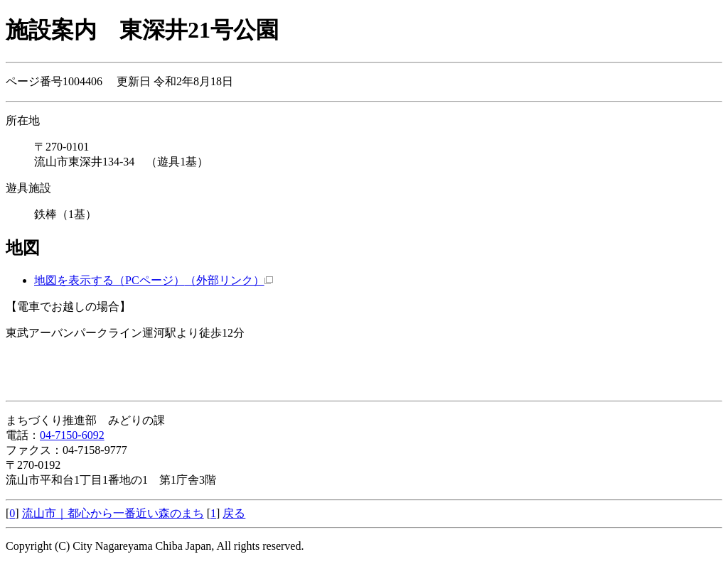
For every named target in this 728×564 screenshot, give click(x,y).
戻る (234, 513)
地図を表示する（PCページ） (154, 280)
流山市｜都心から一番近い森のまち (113, 513)
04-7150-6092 (72, 435)
